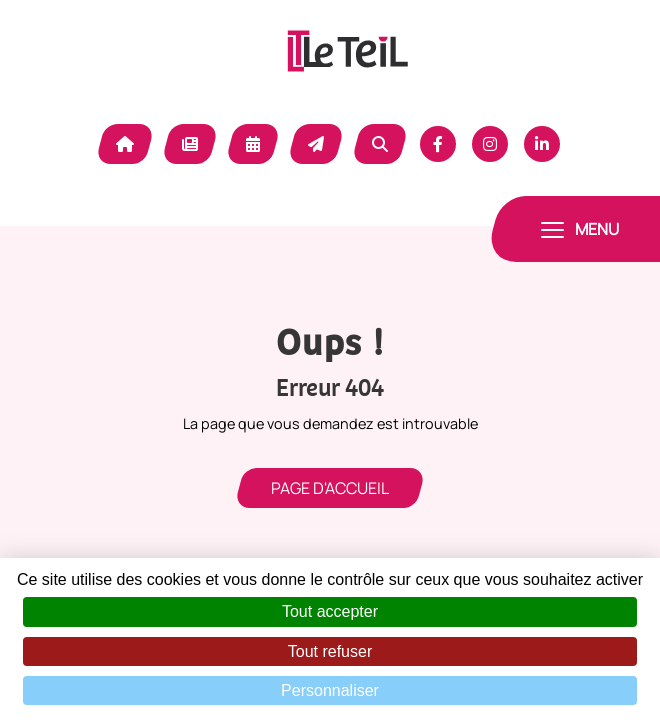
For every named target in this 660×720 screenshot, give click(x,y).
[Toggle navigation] (580, 229)
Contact (316, 144)
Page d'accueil (330, 488)
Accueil (125, 144)
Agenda (253, 144)
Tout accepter (330, 611)
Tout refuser (330, 651)
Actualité (190, 144)
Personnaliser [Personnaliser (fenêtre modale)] (330, 690)
